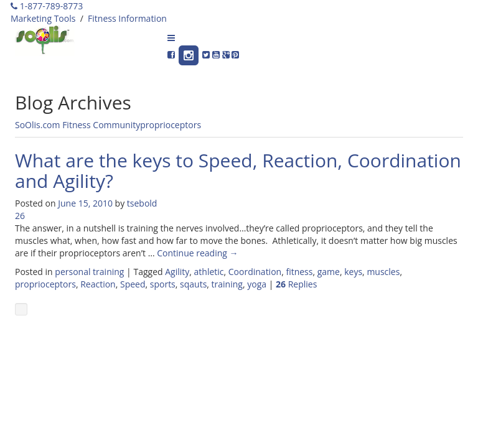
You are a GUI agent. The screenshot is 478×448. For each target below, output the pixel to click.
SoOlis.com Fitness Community (77, 125)
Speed (133, 284)
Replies (296, 284)
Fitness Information (127, 18)
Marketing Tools (43, 18)
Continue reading (197, 253)
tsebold (142, 203)
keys (353, 272)
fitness (299, 272)
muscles (383, 272)
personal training (89, 272)
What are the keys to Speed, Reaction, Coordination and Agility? (238, 170)
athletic (209, 272)
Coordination (255, 272)
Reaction (98, 284)
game (329, 272)
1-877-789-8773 (47, 6)
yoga (257, 284)
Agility (177, 272)
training (227, 284)
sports (163, 284)
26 (20, 216)
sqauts (193, 284)
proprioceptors (171, 125)
